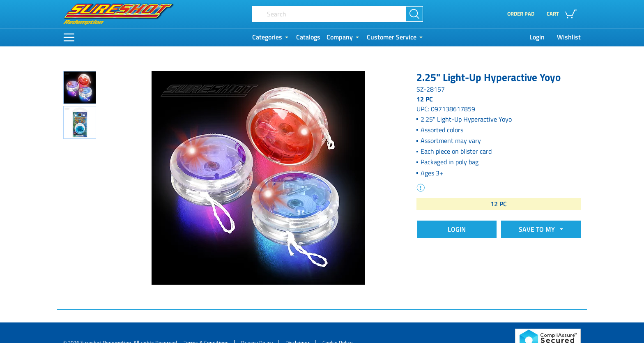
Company (340, 37)
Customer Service (392, 37)
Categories (267, 37)
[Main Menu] (69, 37)
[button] (564, 14)
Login (537, 37)
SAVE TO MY (538, 229)
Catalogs (308, 37)
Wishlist (569, 37)
